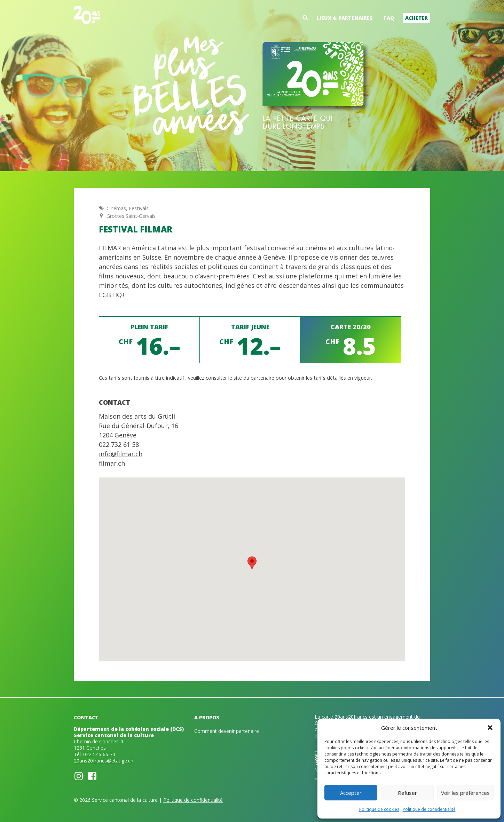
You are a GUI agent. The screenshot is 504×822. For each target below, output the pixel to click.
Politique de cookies (379, 809)
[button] (490, 728)
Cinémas (116, 208)
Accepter (351, 793)
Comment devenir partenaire (227, 731)
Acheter (416, 18)
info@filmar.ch (121, 454)
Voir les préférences (465, 793)
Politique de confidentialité (429, 809)
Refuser (407, 793)
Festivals (139, 208)
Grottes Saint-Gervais (131, 216)
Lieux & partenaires (345, 18)
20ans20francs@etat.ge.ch (104, 761)
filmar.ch (112, 463)
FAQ (389, 18)
